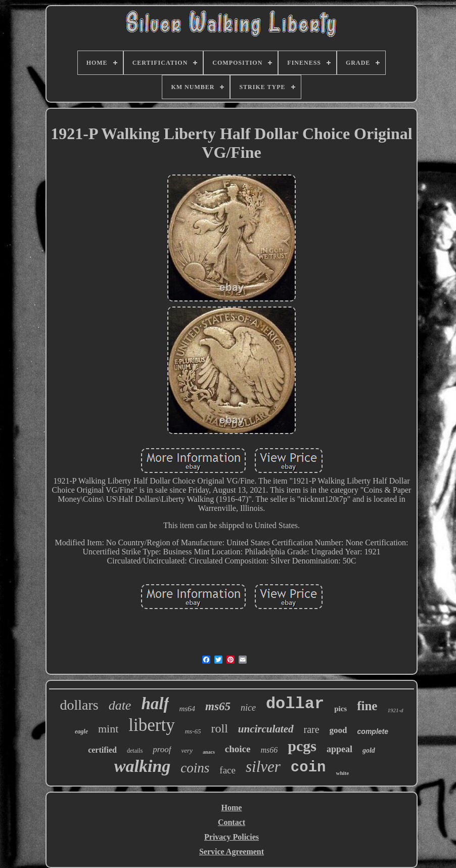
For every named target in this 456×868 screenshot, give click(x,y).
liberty (151, 725)
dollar (295, 704)
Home (232, 808)
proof (162, 749)
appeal (339, 749)
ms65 (218, 706)
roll (219, 728)
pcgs (302, 746)
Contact (232, 822)
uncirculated (266, 729)
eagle (81, 731)
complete (373, 731)
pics (340, 709)
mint (108, 729)
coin (308, 768)
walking (142, 766)
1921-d (395, 710)
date (120, 705)
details (135, 751)
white (342, 773)
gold (369, 750)
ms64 (187, 709)
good (338, 730)
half (155, 704)
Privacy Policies (232, 837)
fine (367, 706)
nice (248, 708)
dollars (79, 705)
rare (312, 729)
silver (263, 767)
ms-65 (193, 731)
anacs (209, 752)
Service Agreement (232, 852)
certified (102, 750)
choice (238, 749)
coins (195, 768)
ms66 (269, 750)
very (187, 750)
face (227, 770)
